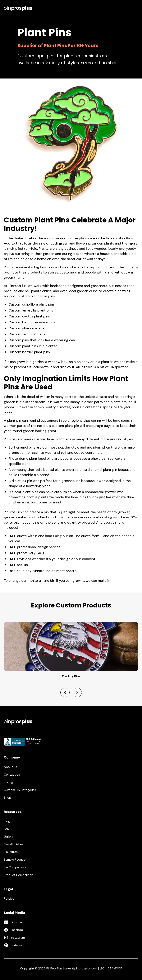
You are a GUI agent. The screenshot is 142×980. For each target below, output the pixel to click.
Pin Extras (11, 852)
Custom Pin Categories (20, 790)
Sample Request (15, 860)
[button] (136, 8)
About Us (10, 767)
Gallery (9, 837)
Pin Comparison (15, 867)
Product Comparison (18, 875)
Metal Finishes (14, 844)
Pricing (8, 782)
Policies (9, 899)
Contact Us (12, 775)
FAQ (7, 829)
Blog (7, 821)
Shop (7, 798)
